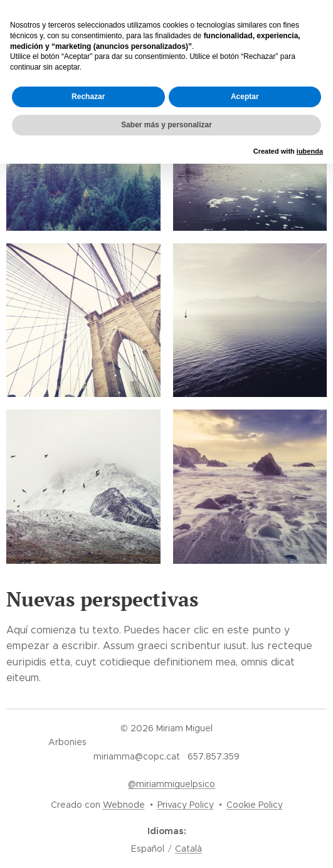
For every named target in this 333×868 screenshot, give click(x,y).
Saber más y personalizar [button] (166, 125)
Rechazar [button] (88, 97)
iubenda (310, 151)
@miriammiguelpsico (172, 784)
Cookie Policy (255, 805)
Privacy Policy (186, 805)
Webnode (124, 805)
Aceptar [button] (245, 97)
